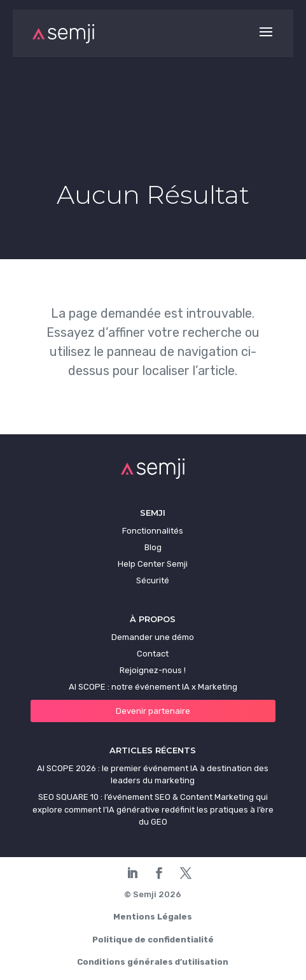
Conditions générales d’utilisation (153, 962)
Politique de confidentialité (153, 940)
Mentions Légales (153, 917)
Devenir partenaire (153, 711)
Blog (153, 547)
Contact (153, 654)
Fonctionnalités (153, 531)
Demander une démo (153, 637)
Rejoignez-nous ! (153, 670)
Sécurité (153, 580)
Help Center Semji (153, 564)
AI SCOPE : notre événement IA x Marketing (153, 687)
